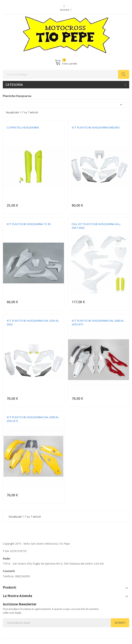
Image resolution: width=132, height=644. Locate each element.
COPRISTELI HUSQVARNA (23, 127)
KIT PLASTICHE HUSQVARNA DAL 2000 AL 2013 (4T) (98, 322)
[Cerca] (66, 74)
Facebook (64, 6)
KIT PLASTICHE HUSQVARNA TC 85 (29, 224)
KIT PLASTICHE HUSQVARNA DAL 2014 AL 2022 (33, 322)
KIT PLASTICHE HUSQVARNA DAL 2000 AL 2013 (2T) (33, 419)
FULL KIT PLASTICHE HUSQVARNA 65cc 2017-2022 (96, 226)
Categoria (14, 85)
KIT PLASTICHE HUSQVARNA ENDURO (96, 127)
